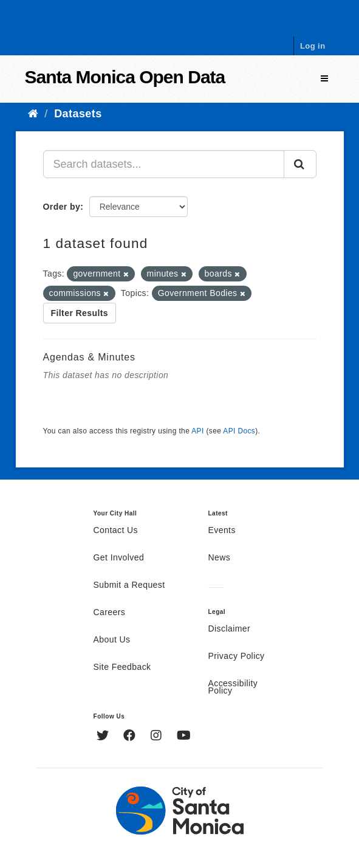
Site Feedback (122, 667)
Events (222, 531)
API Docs (239, 431)
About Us (112, 640)
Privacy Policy (237, 656)
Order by (62, 207)
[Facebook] (131, 737)
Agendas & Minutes (89, 357)
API (197, 431)
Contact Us (116, 531)
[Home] (33, 114)
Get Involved (119, 558)
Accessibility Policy (233, 687)
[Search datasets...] (164, 164)
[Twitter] (104, 737)
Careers (110, 613)
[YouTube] (184, 737)
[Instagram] (158, 737)
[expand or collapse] (324, 79)
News (220, 558)
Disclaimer (230, 629)
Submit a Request (129, 585)
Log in (313, 46)
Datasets (78, 114)
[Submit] (300, 164)
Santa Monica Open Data (125, 77)
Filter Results (80, 313)
